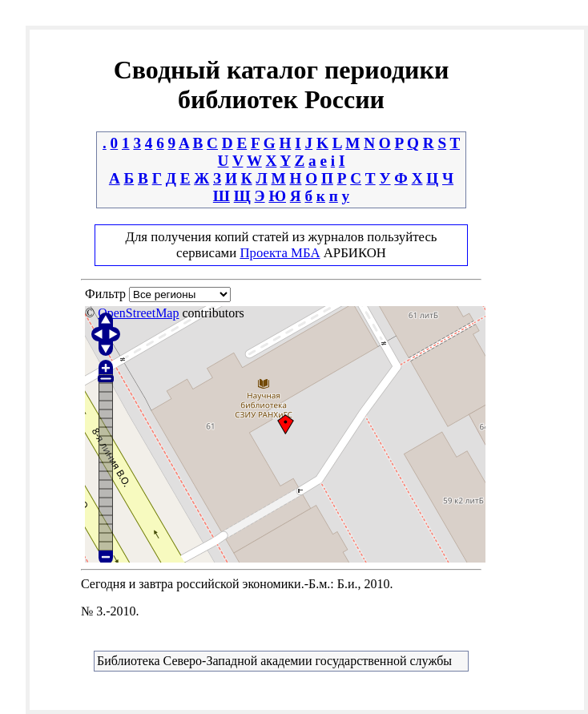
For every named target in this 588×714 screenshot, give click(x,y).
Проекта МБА (280, 253)
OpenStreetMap (138, 313)
